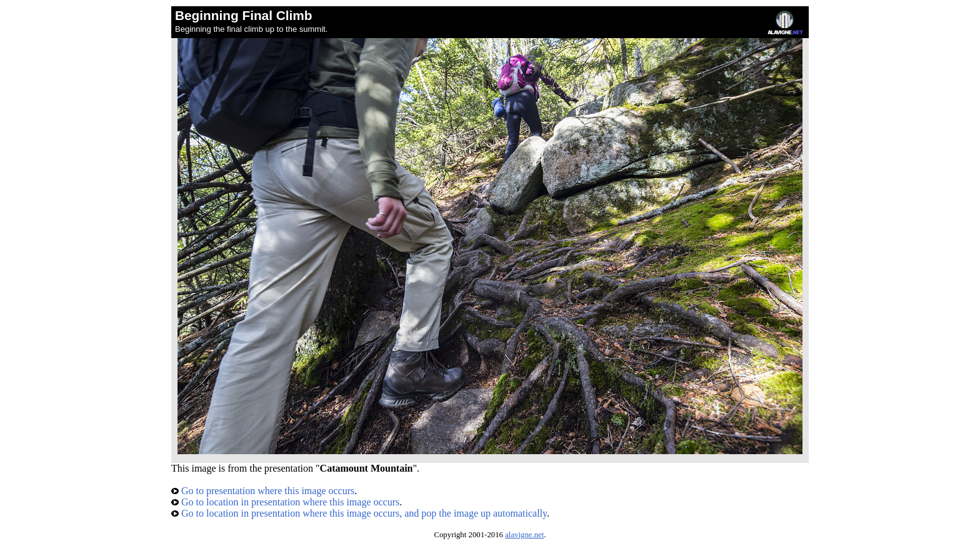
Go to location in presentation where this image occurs (285, 502)
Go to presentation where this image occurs (263, 491)
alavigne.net (524, 535)
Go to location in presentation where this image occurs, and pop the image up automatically (359, 513)
